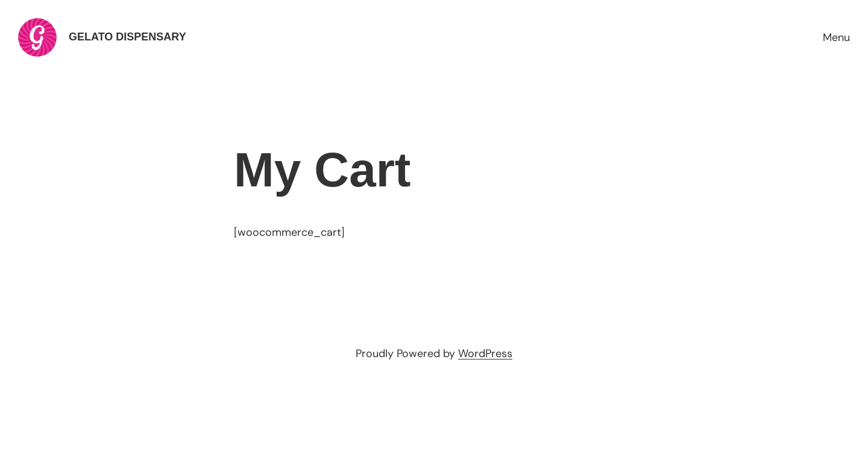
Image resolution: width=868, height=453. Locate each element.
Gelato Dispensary (127, 37)
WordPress (485, 353)
